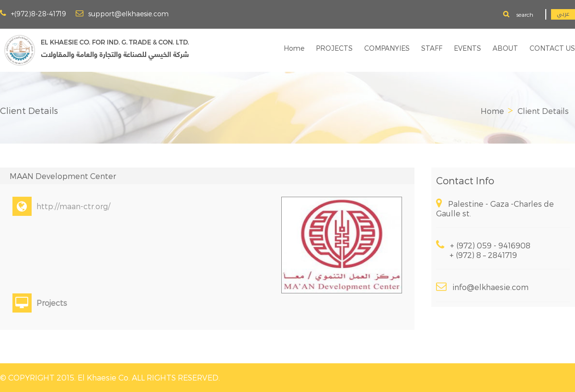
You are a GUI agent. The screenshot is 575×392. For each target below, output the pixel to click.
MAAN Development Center (63, 176)
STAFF (432, 48)
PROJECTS (334, 48)
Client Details (543, 111)
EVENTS (467, 48)
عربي (563, 14)
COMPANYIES (387, 48)
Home (294, 48)
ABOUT (505, 48)
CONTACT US (552, 48)
